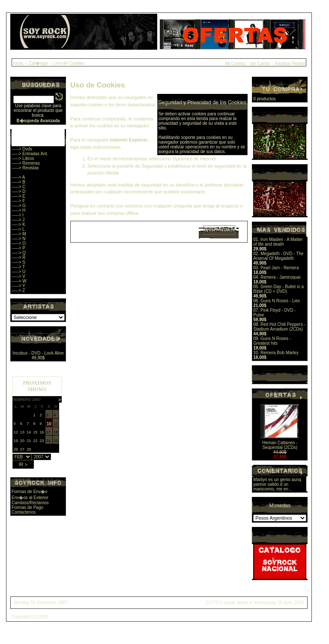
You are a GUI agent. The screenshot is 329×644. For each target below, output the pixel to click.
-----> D (19, 191)
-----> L (18, 229)
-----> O (19, 243)
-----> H (19, 210)
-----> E (18, 196)
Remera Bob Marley (280, 353)
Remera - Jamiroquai (280, 277)
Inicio (18, 63)
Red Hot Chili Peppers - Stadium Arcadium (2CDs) (279, 327)
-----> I (18, 215)
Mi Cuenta (235, 64)
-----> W (19, 281)
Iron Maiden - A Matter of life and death (278, 242)
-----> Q (19, 253)
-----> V (18, 276)
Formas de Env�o (29, 492)
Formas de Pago (27, 507)
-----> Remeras (26, 163)
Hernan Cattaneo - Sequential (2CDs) (280, 445)
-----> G (19, 206)
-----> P (18, 248)
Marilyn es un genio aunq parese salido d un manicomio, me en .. (277, 484)
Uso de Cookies (69, 63)
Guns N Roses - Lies (280, 301)
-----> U (19, 272)
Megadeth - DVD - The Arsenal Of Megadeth (278, 256)
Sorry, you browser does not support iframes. (37, 420)
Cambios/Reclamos (30, 503)
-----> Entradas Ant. (30, 154)
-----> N (19, 239)
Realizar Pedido (290, 64)
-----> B (18, 182)
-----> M (19, 234)
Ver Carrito (260, 64)
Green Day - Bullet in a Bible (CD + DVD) (278, 289)
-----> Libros (23, 158)
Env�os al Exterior (30, 498)
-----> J (18, 220)
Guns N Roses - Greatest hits (272, 341)
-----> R (19, 257)
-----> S (18, 262)
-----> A (18, 177)
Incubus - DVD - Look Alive (38, 353)
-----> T (18, 267)
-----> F (18, 201)
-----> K (18, 224)
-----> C (19, 187)
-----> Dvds (22, 149)
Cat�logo (38, 63)
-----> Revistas (25, 168)
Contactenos (24, 512)
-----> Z (18, 290)
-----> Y (18, 286)
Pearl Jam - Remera (280, 268)
